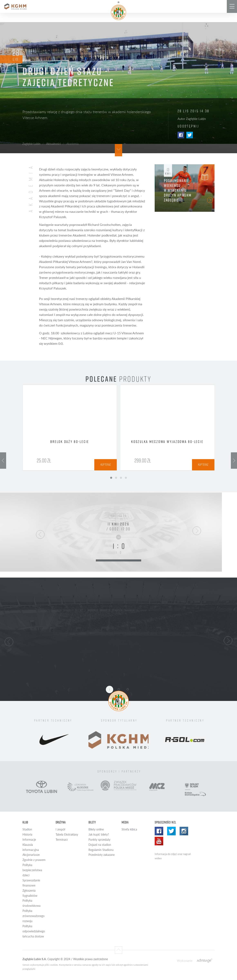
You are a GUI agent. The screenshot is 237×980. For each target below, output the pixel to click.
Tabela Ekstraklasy (67, 834)
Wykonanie (185, 960)
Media (125, 822)
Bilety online (96, 829)
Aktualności (53, 144)
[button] (9, 641)
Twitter (190, 135)
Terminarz (62, 840)
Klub (25, 822)
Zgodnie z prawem (34, 860)
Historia (27, 834)
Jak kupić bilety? (99, 834)
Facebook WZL (159, 831)
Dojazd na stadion (100, 845)
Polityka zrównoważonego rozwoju (34, 916)
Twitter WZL (171, 831)
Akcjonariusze (31, 855)
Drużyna (61, 822)
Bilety (92, 822)
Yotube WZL (159, 841)
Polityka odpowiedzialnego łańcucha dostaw (34, 931)
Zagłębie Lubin (31, 144)
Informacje (29, 840)
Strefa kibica (129, 829)
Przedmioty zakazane (102, 855)
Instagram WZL (184, 831)
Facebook (181, 135)
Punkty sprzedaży (99, 840)
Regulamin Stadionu (101, 850)
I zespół (60, 829)
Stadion (27, 829)
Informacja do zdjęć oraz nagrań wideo (173, 856)
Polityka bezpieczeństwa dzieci (32, 870)
